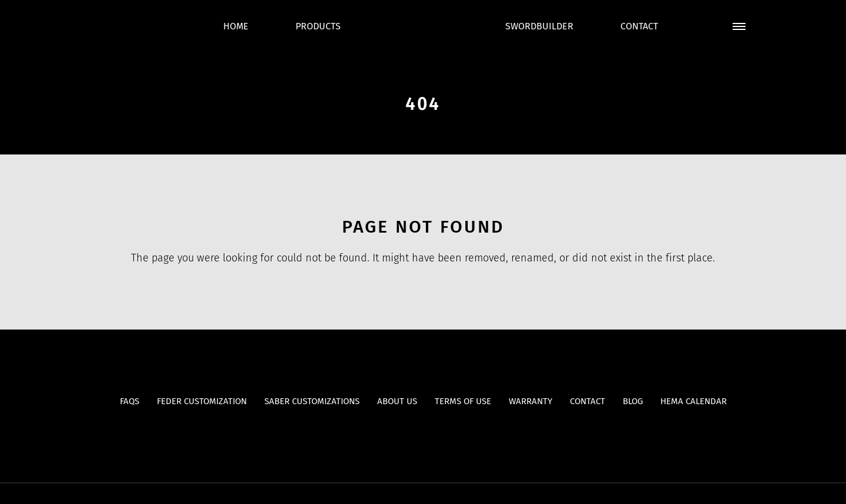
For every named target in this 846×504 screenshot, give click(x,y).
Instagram (446, 434)
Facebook (423, 434)
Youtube (400, 434)
